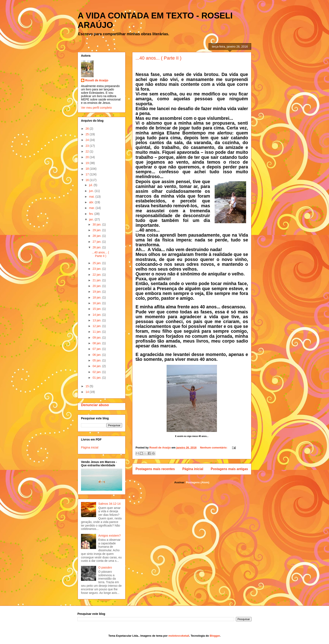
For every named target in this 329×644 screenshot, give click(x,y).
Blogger (215, 636)
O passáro (105, 567)
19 (88, 163)
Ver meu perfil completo (96, 108)
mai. (92, 197)
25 (88, 134)
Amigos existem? (110, 536)
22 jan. (97, 275)
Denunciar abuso (95, 405)
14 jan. (97, 315)
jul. (91, 185)
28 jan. (97, 236)
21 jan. (97, 280)
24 (88, 140)
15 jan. (97, 309)
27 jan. (97, 242)
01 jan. (97, 378)
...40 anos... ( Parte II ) (159, 58)
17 (88, 174)
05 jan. (97, 360)
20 (88, 157)
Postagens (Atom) (198, 482)
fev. (92, 214)
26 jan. (97, 247)
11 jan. (97, 332)
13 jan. (97, 320)
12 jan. (97, 326)
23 (88, 146)
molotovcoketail (179, 636)
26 (88, 129)
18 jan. (97, 297)
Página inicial (193, 469)
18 (88, 169)
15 (88, 386)
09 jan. (97, 338)
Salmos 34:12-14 (110, 504)
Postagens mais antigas (229, 469)
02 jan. (97, 372)
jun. (92, 191)
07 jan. (97, 349)
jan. (92, 219)
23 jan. (97, 269)
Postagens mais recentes (155, 469)
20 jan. (97, 286)
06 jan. (97, 355)
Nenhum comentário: (214, 448)
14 (88, 392)
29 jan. (97, 230)
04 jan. (97, 366)
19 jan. (97, 292)
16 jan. (97, 303)
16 (88, 180)
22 (88, 151)
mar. (92, 208)
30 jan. (97, 224)
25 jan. (97, 263)
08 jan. (97, 343)
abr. (92, 202)
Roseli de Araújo (97, 80)
